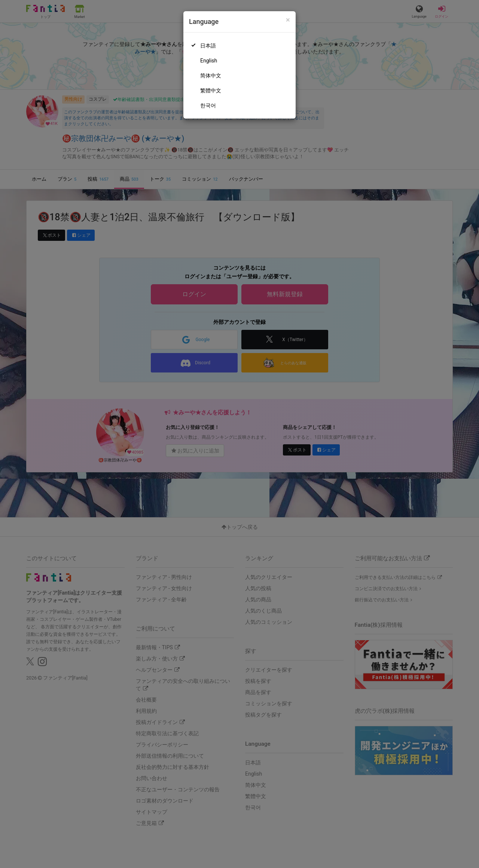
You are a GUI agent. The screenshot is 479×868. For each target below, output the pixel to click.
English (209, 61)
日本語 (208, 46)
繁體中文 (211, 91)
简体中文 (211, 76)
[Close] (288, 20)
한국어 (208, 105)
